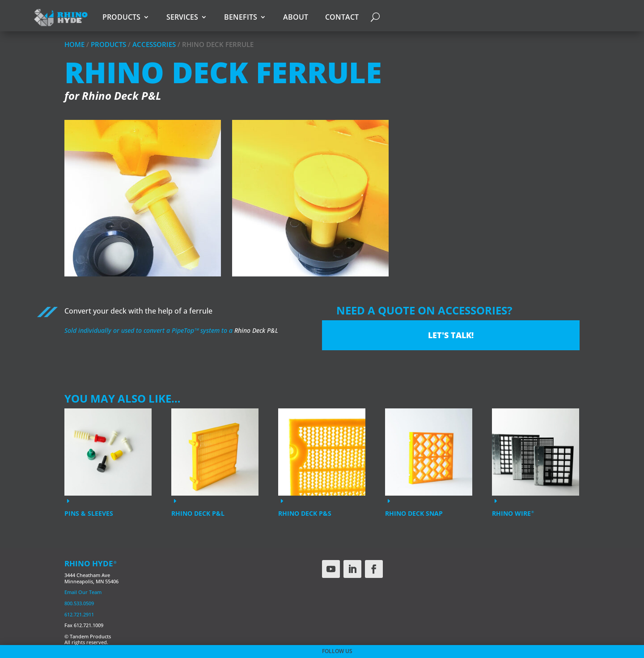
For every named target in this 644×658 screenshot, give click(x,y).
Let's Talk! (451, 335)
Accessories (154, 44)
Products (121, 17)
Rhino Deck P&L (256, 330)
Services (182, 17)
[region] (322, 205)
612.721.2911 (79, 614)
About (296, 17)
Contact (342, 17)
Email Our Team (83, 592)
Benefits (241, 17)
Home (74, 44)
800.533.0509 (79, 603)
